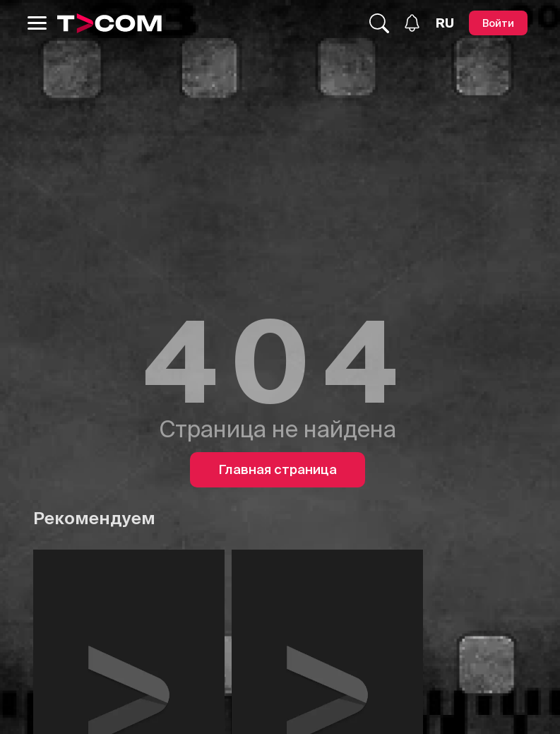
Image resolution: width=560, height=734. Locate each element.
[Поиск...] (379, 23)
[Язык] (445, 23)
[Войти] (498, 23)
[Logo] (109, 23)
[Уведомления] (412, 23)
